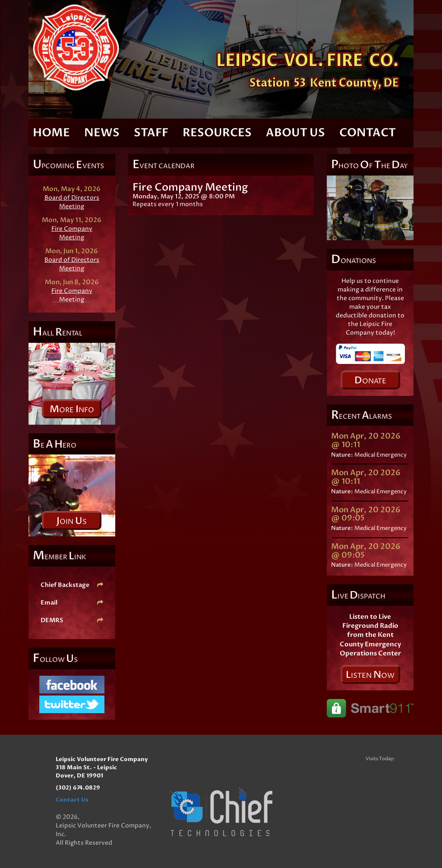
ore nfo (72, 409)
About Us (295, 133)
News (102, 133)
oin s (72, 521)
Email (72, 603)
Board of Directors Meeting (72, 202)
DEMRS (72, 620)
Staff (151, 133)
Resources (217, 133)
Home (51, 133)
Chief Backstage (72, 585)
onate (370, 380)
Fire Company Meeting (72, 233)
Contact (368, 133)
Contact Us (72, 800)
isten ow (370, 675)
